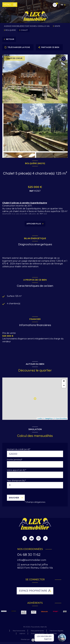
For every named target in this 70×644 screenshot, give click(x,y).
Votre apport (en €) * (16, 470)
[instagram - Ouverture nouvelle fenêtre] (38, 538)
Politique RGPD (38, 633)
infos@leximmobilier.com (32, 560)
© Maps (48, 419)
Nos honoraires (19, 631)
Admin (22, 633)
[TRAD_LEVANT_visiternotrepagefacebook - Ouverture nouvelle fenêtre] (25, 538)
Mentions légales (56, 631)
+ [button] (64, 381)
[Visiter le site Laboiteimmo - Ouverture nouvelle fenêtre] (40, 640)
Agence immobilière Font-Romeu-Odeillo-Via (27, 26)
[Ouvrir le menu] (10, 5)
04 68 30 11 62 (29, 555)
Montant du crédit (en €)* (19, 449)
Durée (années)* (15, 460)
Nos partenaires (37, 631)
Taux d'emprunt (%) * (16, 481)
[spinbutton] (35, 485)
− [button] (64, 386)
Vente (57, 26)
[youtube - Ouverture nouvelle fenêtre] (32, 538)
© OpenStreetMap (61, 419)
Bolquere (11, 30)
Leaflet (40, 419)
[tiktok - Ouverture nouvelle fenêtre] (45, 538)
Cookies (53, 634)
